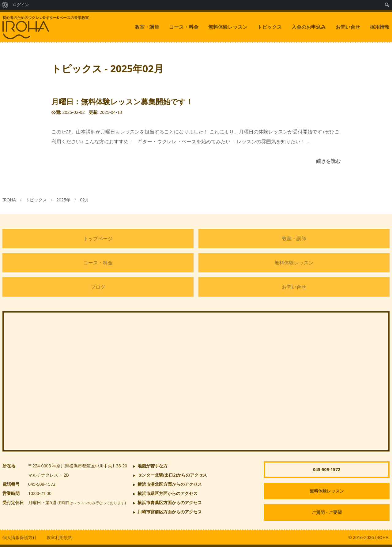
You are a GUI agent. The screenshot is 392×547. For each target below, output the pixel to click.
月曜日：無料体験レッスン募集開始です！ (122, 101)
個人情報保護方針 (20, 537)
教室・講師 (147, 27)
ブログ (98, 287)
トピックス (269, 27)
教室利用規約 (59, 537)
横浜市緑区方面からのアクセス (168, 493)
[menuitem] (5, 5)
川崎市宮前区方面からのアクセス (170, 512)
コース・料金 (184, 27)
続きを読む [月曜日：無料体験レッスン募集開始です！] (328, 161)
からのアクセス (172, 475)
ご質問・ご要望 (327, 512)
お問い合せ (348, 27)
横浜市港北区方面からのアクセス (170, 484)
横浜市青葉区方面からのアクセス (170, 502)
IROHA (9, 200)
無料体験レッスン (228, 27)
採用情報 (380, 27)
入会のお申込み (309, 27)
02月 (85, 200)
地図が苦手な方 (153, 466)
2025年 (63, 200)
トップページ (98, 238)
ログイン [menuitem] (21, 5)
